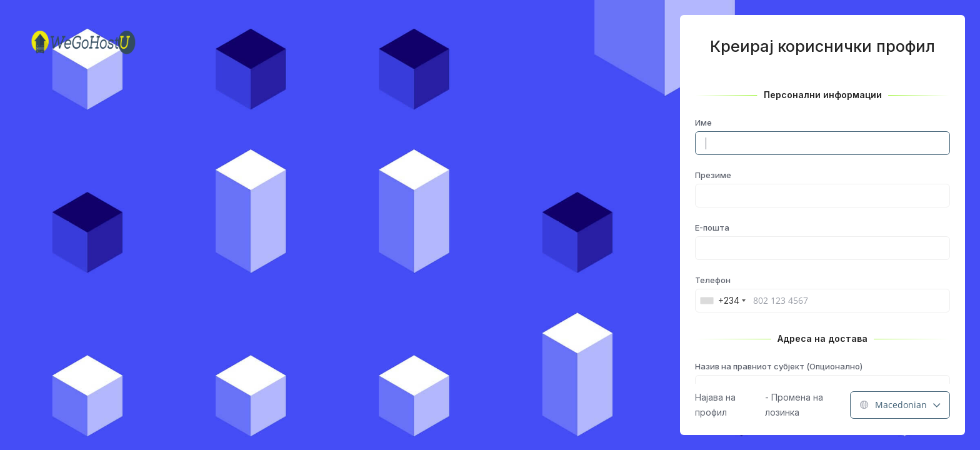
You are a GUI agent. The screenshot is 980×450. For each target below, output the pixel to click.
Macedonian (900, 405)
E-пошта (712, 227)
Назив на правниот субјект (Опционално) (779, 366)
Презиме (713, 175)
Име (703, 122)
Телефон (713, 280)
